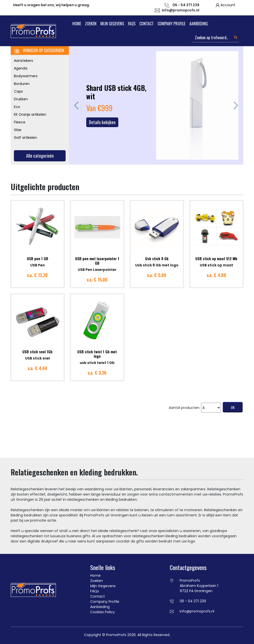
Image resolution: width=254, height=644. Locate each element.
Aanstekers (23, 61)
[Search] (215, 38)
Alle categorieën (40, 156)
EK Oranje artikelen (30, 114)
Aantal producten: (184, 408)
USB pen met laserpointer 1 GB (97, 261)
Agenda (21, 68)
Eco (17, 107)
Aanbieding (199, 24)
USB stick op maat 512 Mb (216, 258)
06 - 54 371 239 (193, 601)
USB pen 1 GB (38, 258)
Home (77, 24)
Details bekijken (102, 122)
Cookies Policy (103, 612)
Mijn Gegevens (112, 24)
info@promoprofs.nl (181, 10)
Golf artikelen (25, 138)
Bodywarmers (26, 76)
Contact (147, 24)
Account (228, 5)
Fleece (20, 122)
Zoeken (91, 24)
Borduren (22, 84)
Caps (18, 91)
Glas (18, 130)
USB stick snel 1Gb (37, 352)
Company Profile (171, 24)
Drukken (21, 99)
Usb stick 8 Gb (157, 258)
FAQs (132, 24)
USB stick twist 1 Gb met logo (97, 354)
